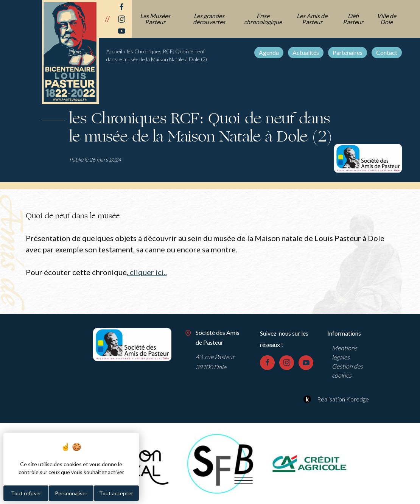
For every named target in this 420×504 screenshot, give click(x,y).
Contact (387, 52)
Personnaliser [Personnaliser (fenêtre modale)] (71, 493)
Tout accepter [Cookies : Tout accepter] (116, 493)
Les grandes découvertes (209, 19)
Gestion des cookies (347, 371)
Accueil (114, 51)
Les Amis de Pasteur (312, 19)
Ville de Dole (387, 19)
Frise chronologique (263, 19)
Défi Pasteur (353, 19)
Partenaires (348, 52)
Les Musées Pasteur (155, 19)
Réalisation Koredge (335, 399)
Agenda (269, 52)
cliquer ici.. (148, 272)
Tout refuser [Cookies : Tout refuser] (26, 493)
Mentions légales (345, 352)
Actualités (306, 52)
